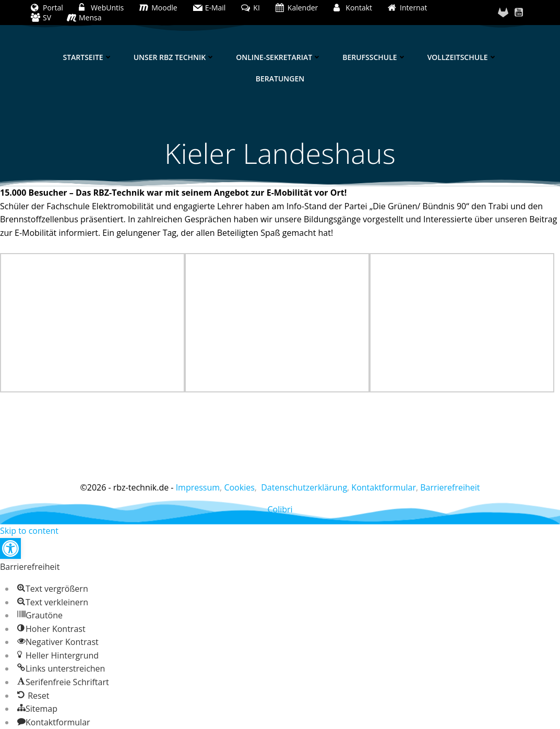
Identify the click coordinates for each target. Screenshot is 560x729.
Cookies (239, 487)
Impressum (198, 487)
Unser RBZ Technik (175, 57)
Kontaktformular (384, 487)
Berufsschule (374, 57)
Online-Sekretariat (279, 57)
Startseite (87, 57)
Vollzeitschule (462, 57)
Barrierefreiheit (450, 487)
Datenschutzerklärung (304, 487)
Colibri (280, 509)
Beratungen (280, 79)
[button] (10, 548)
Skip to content (29, 531)
